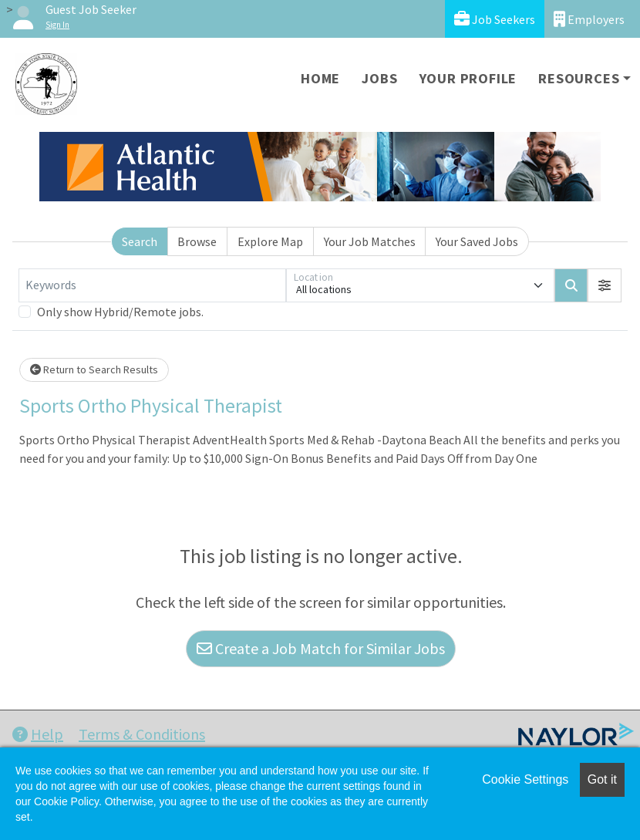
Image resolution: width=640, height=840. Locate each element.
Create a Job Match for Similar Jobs (321, 648)
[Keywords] (152, 285)
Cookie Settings (525, 779)
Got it (602, 779)
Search (140, 241)
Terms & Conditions (142, 734)
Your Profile (468, 78)
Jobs (379, 78)
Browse (197, 241)
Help (38, 734)
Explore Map (270, 241)
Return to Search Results (94, 369)
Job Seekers (495, 19)
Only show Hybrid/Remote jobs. (120, 312)
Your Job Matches (370, 241)
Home (320, 78)
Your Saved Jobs (477, 241)
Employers (589, 19)
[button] (605, 285)
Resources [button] (579, 78)
